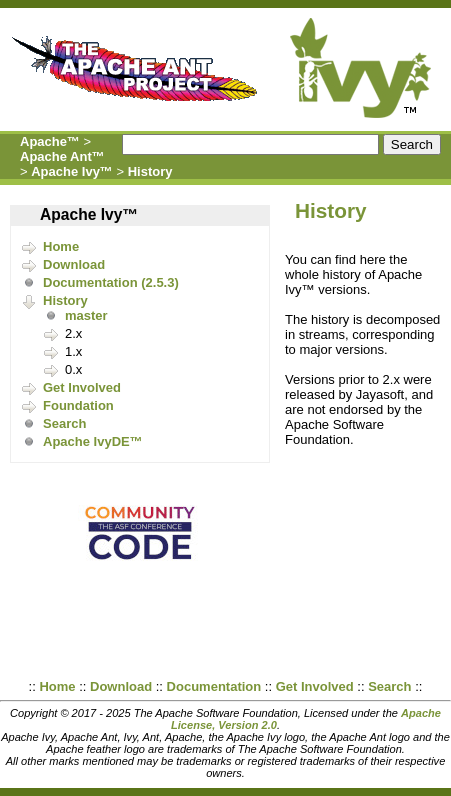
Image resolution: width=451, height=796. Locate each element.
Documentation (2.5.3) (111, 282)
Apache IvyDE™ (93, 441)
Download (74, 264)
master (86, 315)
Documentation (214, 686)
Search (64, 423)
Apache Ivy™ (72, 171)
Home (61, 246)
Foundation (78, 405)
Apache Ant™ (62, 156)
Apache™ (50, 141)
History (150, 171)
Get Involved (82, 387)
